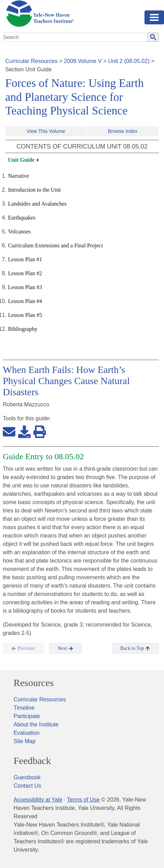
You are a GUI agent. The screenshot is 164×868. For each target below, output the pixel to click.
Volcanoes (19, 232)
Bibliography (23, 329)
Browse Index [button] (123, 131)
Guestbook (27, 777)
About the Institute (36, 724)
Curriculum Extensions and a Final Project (55, 245)
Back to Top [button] (135, 648)
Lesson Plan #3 (25, 287)
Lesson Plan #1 (25, 259)
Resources (34, 683)
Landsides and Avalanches (37, 204)
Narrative (18, 176)
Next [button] (66, 648)
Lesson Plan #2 (25, 273)
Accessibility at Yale (38, 800)
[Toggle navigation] (154, 17)
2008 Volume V (83, 61)
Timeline (24, 708)
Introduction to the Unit (34, 190)
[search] (76, 37)
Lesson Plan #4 (25, 301)
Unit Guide (21, 160)
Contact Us (27, 786)
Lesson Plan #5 (25, 315)
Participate (27, 716)
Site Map (25, 741)
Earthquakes (22, 218)
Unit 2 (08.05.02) (129, 61)
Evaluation (27, 733)
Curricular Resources (31, 61)
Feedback (32, 761)
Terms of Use (83, 800)
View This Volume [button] (46, 131)
